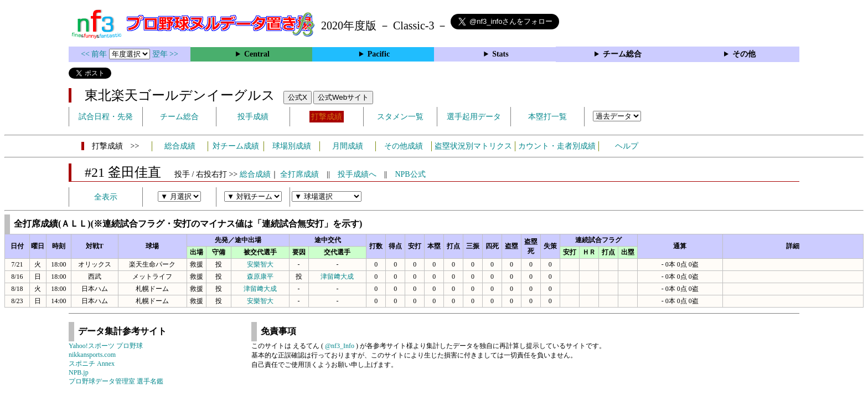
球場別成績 (292, 146)
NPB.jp (79, 372)
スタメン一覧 (400, 117)
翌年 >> (165, 54)
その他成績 (404, 146)
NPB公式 (410, 174)
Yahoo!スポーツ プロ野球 (106, 346)
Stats (500, 54)
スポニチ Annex (92, 364)
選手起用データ (474, 117)
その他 (744, 54)
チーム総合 (622, 54)
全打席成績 (299, 174)
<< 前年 (95, 54)
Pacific (379, 54)
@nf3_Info (340, 346)
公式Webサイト (343, 97)
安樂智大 (260, 264)
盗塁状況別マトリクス (473, 146)
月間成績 (348, 146)
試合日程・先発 (106, 117)
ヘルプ (627, 146)
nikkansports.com (92, 355)
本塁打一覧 (547, 117)
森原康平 (260, 277)
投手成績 (253, 117)
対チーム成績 (236, 146)
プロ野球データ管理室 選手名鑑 (116, 381)
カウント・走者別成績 (557, 146)
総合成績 (180, 146)
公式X (298, 97)
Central (257, 54)
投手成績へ (357, 174)
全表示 (106, 197)
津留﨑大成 (337, 277)
